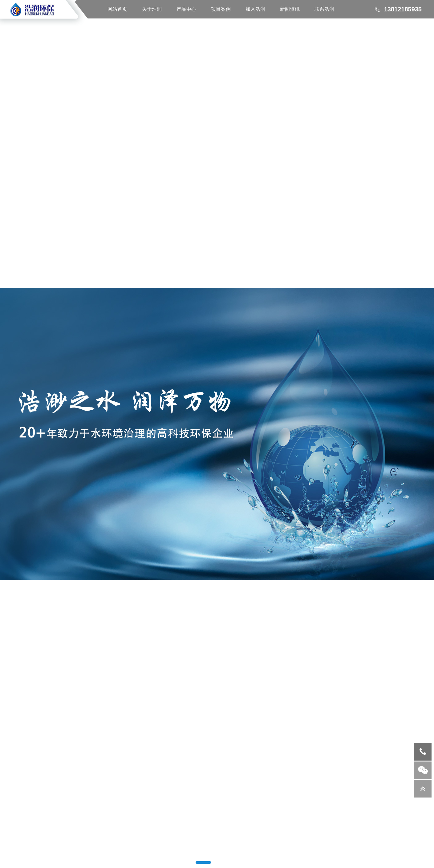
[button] (203, 862)
